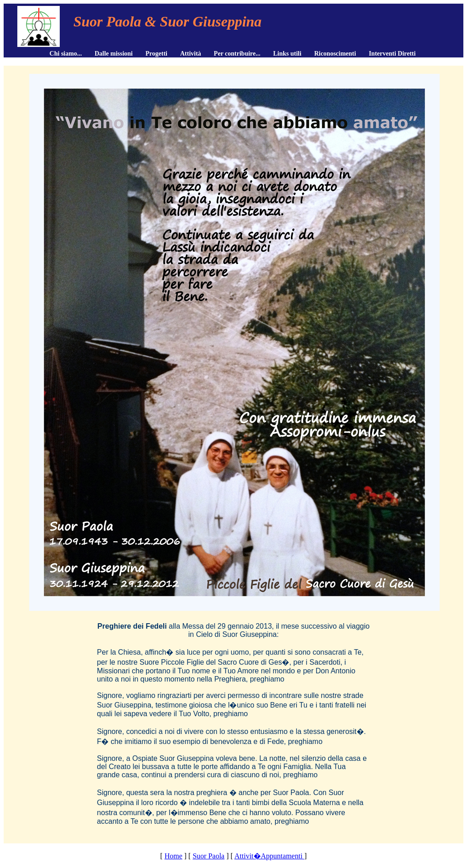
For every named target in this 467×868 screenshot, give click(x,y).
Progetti (156, 54)
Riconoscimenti (335, 54)
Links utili (287, 54)
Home (174, 856)
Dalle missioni (114, 54)
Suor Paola (208, 856)
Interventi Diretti (392, 54)
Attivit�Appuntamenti (269, 856)
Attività (191, 54)
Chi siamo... (66, 54)
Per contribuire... (237, 54)
